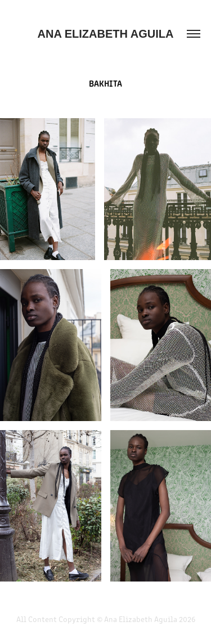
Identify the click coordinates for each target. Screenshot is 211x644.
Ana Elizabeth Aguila (106, 34)
